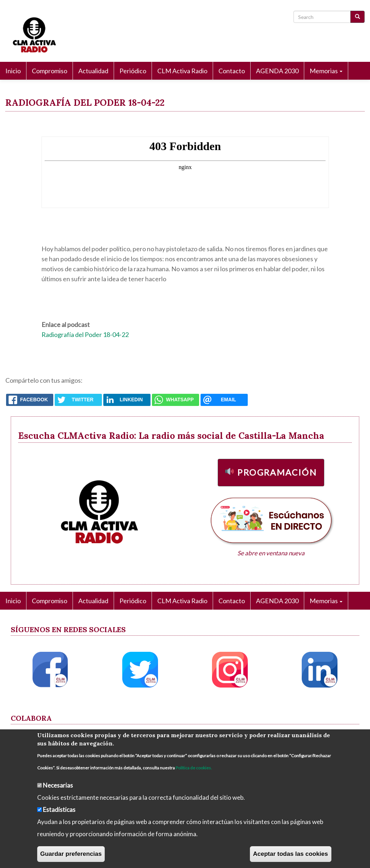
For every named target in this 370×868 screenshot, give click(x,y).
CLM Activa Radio (182, 71)
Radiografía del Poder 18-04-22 (85, 334)
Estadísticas (59, 810)
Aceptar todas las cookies (291, 854)
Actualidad (93, 71)
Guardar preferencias (71, 854)
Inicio (13, 71)
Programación (277, 472)
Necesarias (58, 785)
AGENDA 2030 (277, 71)
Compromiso (50, 71)
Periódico (133, 71)
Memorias (326, 71)
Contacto (232, 71)
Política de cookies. (194, 768)
